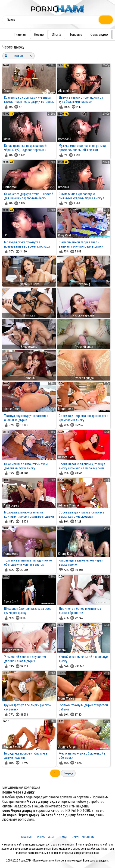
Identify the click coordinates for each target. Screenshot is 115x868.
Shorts (57, 34)
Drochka (64, 187)
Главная (21, 34)
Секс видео (100, 34)
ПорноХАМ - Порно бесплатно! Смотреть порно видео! (51, 861)
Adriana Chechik (69, 505)
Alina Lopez (11, 505)
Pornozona (11, 554)
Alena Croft (11, 602)
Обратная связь (83, 837)
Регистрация (46, 837)
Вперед (68, 773)
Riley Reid (64, 235)
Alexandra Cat (67, 91)
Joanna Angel (67, 747)
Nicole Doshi (12, 409)
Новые (40, 34)
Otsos (7, 91)
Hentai (62, 650)
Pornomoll (10, 187)
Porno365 (65, 139)
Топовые (77, 34)
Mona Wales (66, 698)
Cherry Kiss (65, 554)
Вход (64, 837)
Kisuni (7, 139)
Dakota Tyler (66, 457)
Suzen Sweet (12, 747)
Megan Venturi (13, 650)
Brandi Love (66, 409)
